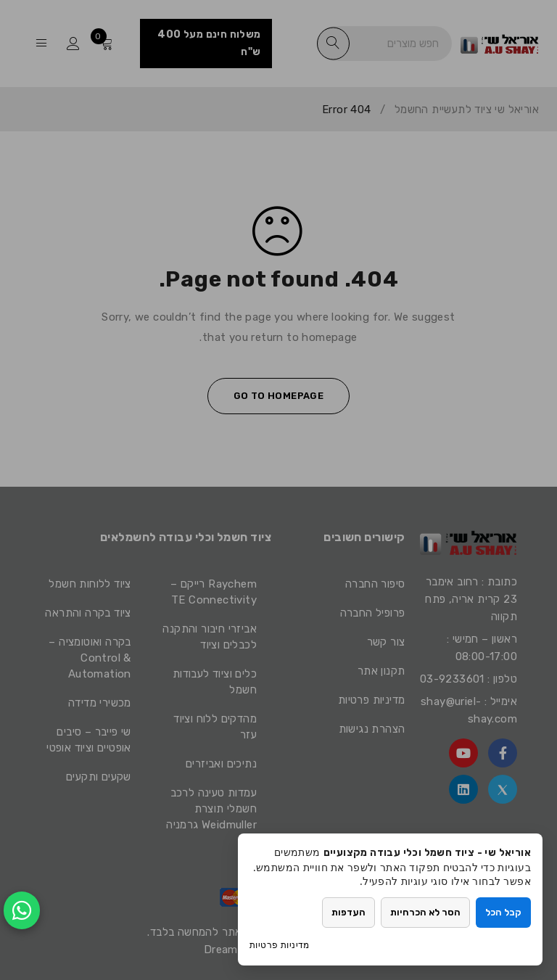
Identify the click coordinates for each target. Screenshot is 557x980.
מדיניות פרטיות (280, 945)
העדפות (348, 912)
